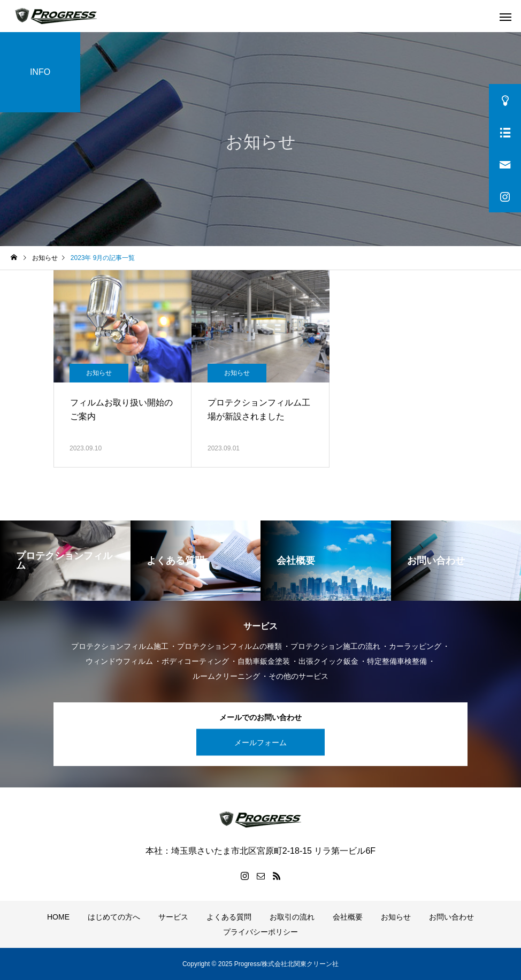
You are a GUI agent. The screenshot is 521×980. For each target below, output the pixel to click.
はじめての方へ (114, 917)
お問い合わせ (451, 917)
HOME (58, 917)
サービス (173, 917)
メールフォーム (260, 742)
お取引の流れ (292, 917)
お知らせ (99, 373)
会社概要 (348, 917)
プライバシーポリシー (260, 932)
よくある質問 (229, 917)
